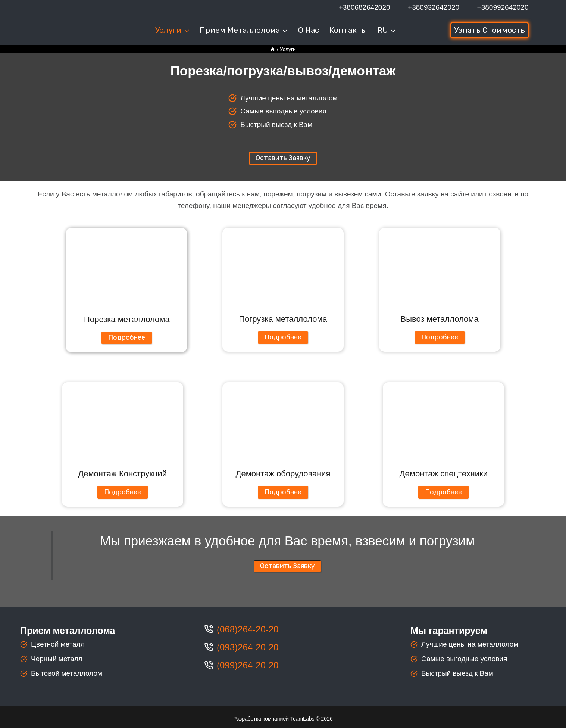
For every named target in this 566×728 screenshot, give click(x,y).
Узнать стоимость (490, 30)
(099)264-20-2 (245, 665)
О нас (309, 30)
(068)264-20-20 (248, 629)
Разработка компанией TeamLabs (274, 719)
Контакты (348, 30)
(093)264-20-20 (248, 647)
